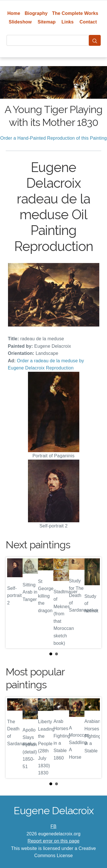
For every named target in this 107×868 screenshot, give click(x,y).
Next (92, 603)
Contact (88, 22)
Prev (15, 603)
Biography (36, 13)
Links (68, 22)
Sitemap (47, 22)
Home (14, 13)
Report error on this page (54, 841)
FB (53, 826)
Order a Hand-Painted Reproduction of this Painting (54, 138)
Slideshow (20, 22)
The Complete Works (75, 13)
